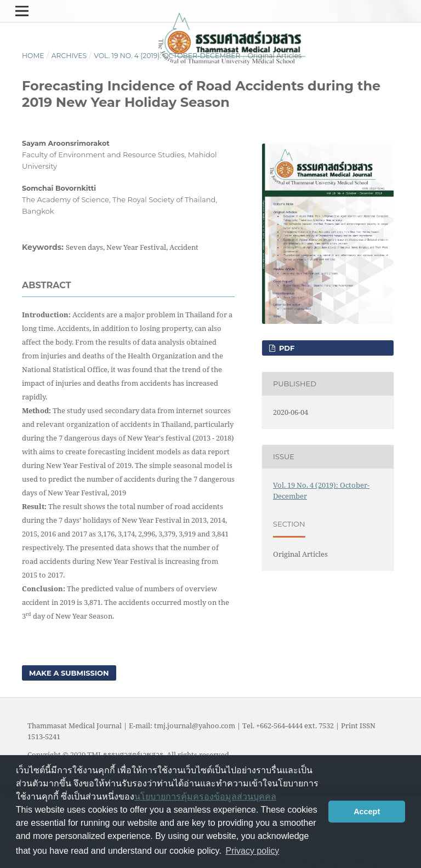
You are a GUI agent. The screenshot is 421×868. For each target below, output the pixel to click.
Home (33, 56)
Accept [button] (367, 812)
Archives (69, 56)
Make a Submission (69, 673)
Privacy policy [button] (253, 851)
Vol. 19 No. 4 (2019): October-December (167, 56)
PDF (286, 348)
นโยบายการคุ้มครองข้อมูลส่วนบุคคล (205, 796)
